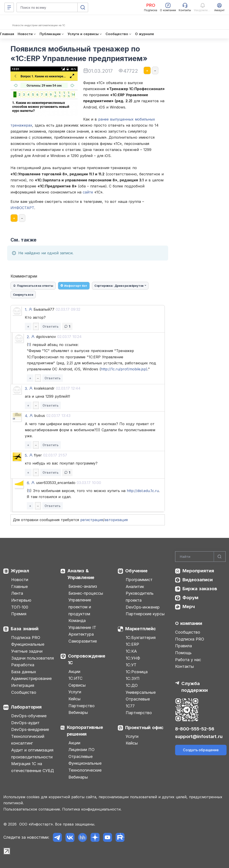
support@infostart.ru (199, 736)
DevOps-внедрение (30, 729)
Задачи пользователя (33, 658)
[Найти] (220, 557)
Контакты (184, 666)
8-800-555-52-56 (195, 729)
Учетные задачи (27, 651)
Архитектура (81, 634)
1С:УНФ (133, 658)
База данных (24, 672)
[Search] (200, 557)
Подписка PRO (26, 638)
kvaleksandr (57, 388)
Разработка (23, 665)
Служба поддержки (195, 687)
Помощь (183, 653)
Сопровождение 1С (87, 659)
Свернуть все (23, 295)
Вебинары (78, 712)
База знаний (25, 629)
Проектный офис (144, 728)
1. (26, 310)
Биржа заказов (200, 589)
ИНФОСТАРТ (22, 208)
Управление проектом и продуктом (80, 607)
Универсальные (141, 692)
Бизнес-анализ (83, 586)
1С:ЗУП (133, 678)
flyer (51, 455)
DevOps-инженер (143, 607)
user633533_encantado (69, 483)
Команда (77, 621)
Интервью (21, 600)
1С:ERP (132, 644)
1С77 (130, 706)
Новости (20, 580)
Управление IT (82, 627)
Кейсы (74, 699)
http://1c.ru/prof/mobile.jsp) (124, 369)
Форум (190, 598)
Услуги (75, 692)
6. (28, 483)
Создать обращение (201, 750)
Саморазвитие (83, 641)
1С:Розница (137, 672)
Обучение (136, 571)
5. (26, 455)
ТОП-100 (20, 607)
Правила (183, 646)
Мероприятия (198, 571)
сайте (88, 192)
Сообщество (24, 692)
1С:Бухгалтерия (141, 638)
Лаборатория (26, 707)
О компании (189, 623)
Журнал (20, 571)
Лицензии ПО (82, 750)
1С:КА (131, 651)
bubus (52, 416)
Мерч (189, 607)
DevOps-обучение (29, 716)
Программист (139, 580)
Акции (74, 672)
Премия (19, 614)
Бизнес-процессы (86, 593)
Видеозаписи (198, 580)
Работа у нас (188, 660)
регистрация (92, 520)
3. (26, 388)
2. (28, 337)
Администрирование (31, 678)
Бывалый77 (57, 309)
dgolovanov (59, 337)
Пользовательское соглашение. (32, 809)
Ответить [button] (51, 326)
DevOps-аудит (25, 723)
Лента (17, 593)
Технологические (85, 770)
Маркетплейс (141, 629)
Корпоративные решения (85, 731)
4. (26, 416)
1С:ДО (132, 685)
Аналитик (135, 587)
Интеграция (23, 685)
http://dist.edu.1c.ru (143, 491)
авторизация (116, 520)
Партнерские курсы (145, 614)
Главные (19, 587)
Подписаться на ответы (33, 286)
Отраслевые (81, 757)
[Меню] (9, 7)
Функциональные (28, 644)
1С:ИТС (75, 678)
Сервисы (77, 685)
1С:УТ (131, 665)
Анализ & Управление (81, 574)
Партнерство (82, 706)
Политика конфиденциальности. (92, 809)
